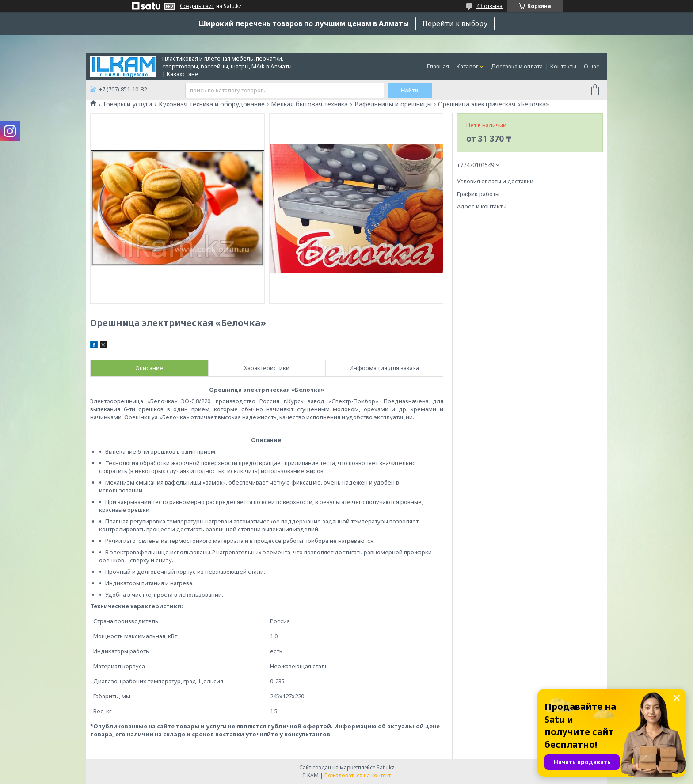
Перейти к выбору (455, 23)
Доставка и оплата (517, 66)
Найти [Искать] (410, 90)
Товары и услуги (127, 104)
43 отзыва (489, 6)
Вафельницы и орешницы (393, 104)
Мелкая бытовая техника (309, 104)
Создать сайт (197, 6)
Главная (438, 66)
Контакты (563, 66)
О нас (592, 66)
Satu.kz (385, 767)
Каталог (467, 66)
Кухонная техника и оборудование (212, 104)
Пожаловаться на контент (358, 775)
